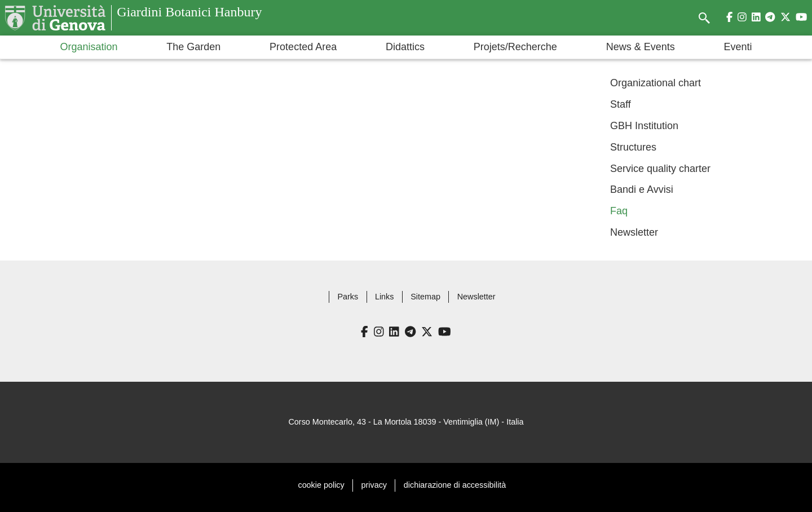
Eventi (738, 47)
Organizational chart (656, 83)
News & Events (641, 47)
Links (385, 297)
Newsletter (634, 232)
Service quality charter (660, 168)
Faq (619, 211)
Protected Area (303, 47)
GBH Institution (644, 126)
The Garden (193, 47)
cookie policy (321, 485)
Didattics (405, 47)
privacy (374, 485)
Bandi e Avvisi (642, 189)
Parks (348, 297)
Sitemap (425, 297)
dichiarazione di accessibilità (455, 485)
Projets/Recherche (515, 47)
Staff (621, 104)
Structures (633, 147)
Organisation (89, 47)
